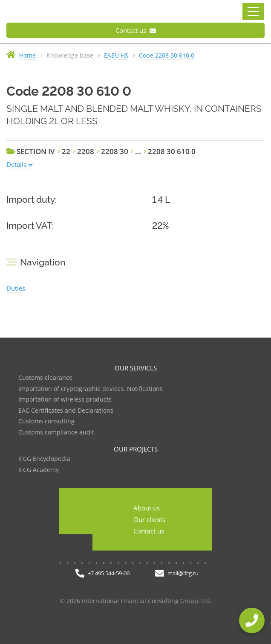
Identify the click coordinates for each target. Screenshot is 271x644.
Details (16, 164)
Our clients (149, 519)
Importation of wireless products (65, 400)
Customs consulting (46, 421)
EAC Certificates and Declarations (66, 411)
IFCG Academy (39, 470)
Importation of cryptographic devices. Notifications (91, 389)
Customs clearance (45, 378)
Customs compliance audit (56, 433)
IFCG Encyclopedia (44, 459)
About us (147, 508)
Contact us (136, 30)
